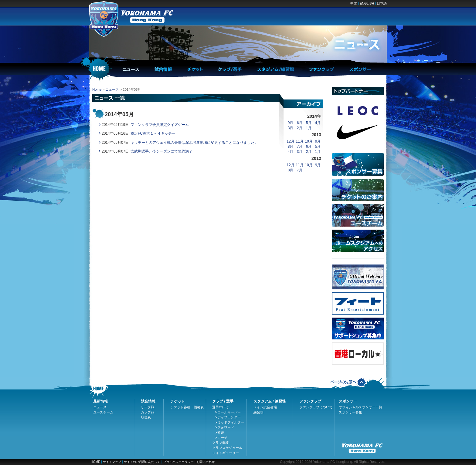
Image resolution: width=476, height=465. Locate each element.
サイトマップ (112, 462)
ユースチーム (103, 412)
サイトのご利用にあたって (142, 462)
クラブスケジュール (227, 448)
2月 (300, 128)
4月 (318, 123)
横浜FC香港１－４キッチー (153, 133)
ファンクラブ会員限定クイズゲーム (160, 125)
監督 (221, 433)
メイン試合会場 (265, 407)
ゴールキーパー (229, 412)
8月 (291, 147)
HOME (95, 462)
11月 (299, 141)
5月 (309, 123)
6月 (300, 123)
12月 (290, 141)
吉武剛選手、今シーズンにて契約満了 (161, 151)
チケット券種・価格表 (187, 407)
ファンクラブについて (316, 407)
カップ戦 (148, 412)
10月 (309, 141)
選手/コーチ (221, 407)
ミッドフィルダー (231, 422)
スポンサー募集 (350, 412)
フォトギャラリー (226, 453)
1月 (309, 128)
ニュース (112, 89)
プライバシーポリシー (178, 462)
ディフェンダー (229, 417)
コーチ (222, 438)
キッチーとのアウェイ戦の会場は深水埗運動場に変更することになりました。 (194, 143)
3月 (291, 128)
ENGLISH (367, 3)
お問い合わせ (206, 462)
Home (97, 89)
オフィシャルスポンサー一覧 (360, 407)
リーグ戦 (148, 407)
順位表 (146, 417)
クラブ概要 (221, 443)
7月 (300, 147)
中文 (354, 3)
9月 (291, 123)
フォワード (226, 427)
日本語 (382, 3)
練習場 (258, 412)
